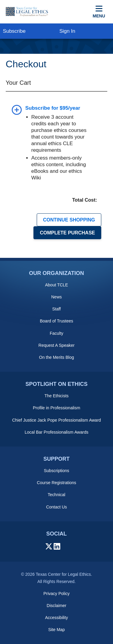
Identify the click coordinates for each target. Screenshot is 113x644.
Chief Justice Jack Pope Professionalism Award (56, 420)
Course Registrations (56, 483)
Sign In (67, 31)
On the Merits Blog (57, 357)
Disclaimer (56, 606)
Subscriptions (56, 471)
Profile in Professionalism (56, 408)
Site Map (56, 630)
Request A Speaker (57, 345)
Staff (56, 309)
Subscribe (14, 31)
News (56, 297)
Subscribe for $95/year (53, 108)
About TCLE (56, 285)
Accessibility (56, 618)
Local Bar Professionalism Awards (56, 432)
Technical (56, 495)
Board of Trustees (56, 321)
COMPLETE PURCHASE (67, 233)
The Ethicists (56, 396)
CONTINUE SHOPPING (69, 220)
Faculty (56, 333)
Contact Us (56, 507)
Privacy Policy (56, 594)
